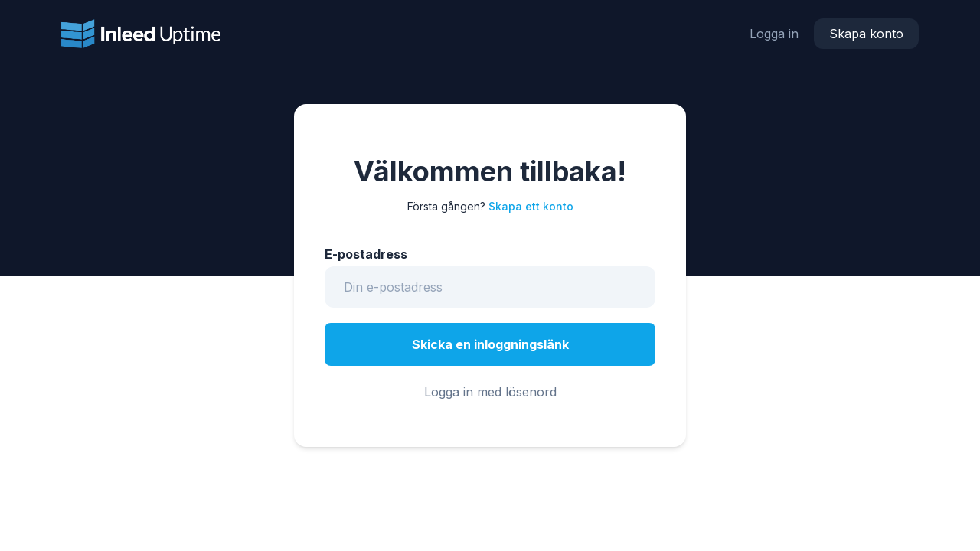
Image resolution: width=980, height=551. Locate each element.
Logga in (774, 34)
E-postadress (366, 254)
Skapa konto (866, 34)
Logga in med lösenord (490, 392)
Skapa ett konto (531, 206)
